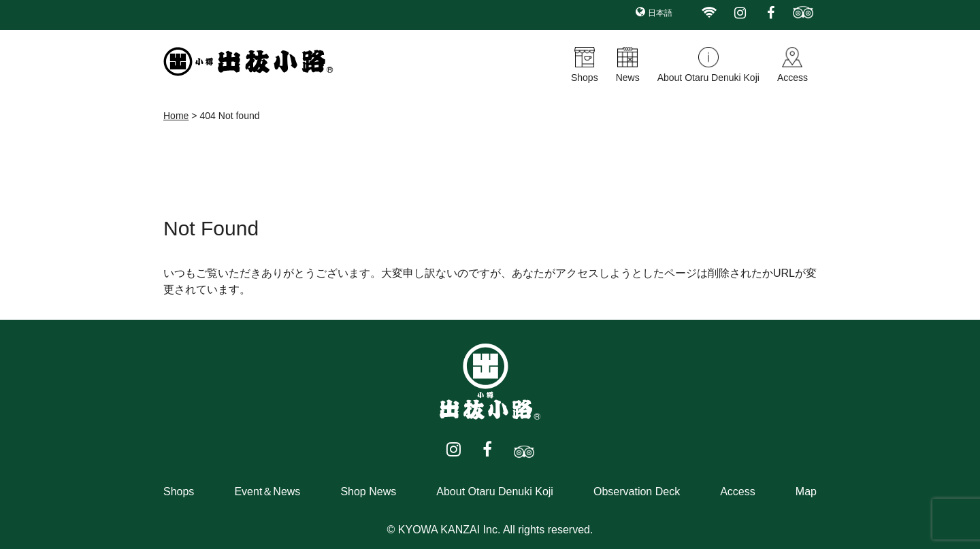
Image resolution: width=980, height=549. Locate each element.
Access (793, 78)
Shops (585, 78)
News (628, 78)
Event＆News (267, 492)
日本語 (660, 13)
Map (806, 492)
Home (176, 116)
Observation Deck (637, 492)
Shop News (368, 492)
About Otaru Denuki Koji (708, 78)
